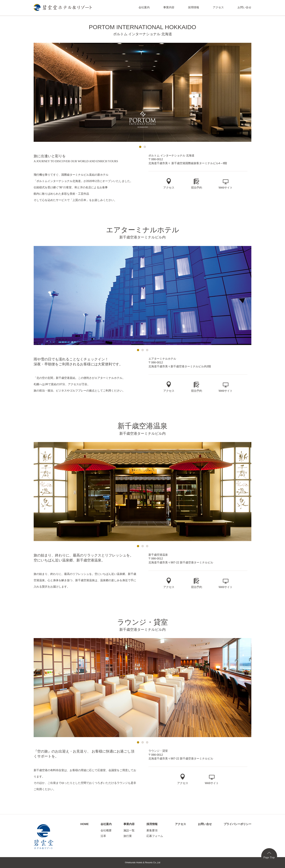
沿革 (103, 836)
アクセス (218, 7)
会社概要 (106, 830)
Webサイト (226, 188)
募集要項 (152, 830)
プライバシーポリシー (237, 824)
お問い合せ (244, 7)
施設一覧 (129, 830)
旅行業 (128, 836)
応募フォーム (155, 836)
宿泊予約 (197, 188)
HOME (85, 824)
